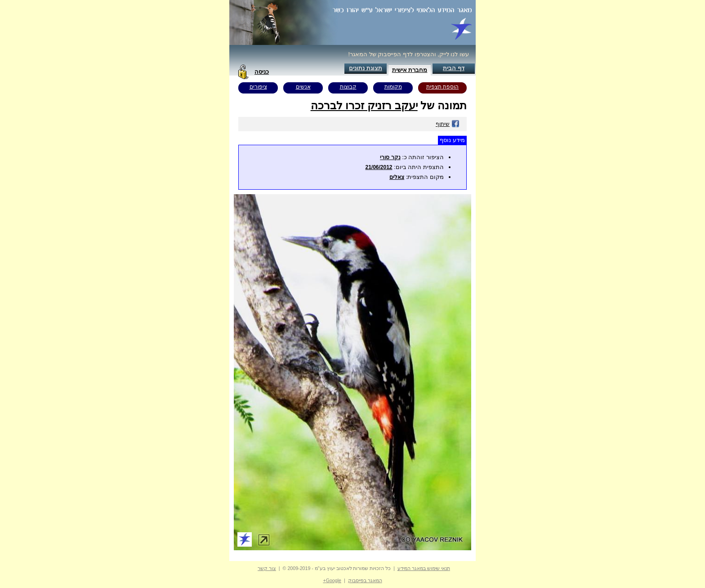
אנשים (303, 87)
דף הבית (454, 68)
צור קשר (267, 568)
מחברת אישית (410, 70)
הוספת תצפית (442, 87)
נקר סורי (390, 157)
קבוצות (348, 87)
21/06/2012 (379, 167)
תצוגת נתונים (366, 68)
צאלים (397, 177)
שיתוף (448, 124)
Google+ (332, 580)
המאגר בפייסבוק (365, 580)
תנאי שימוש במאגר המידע (424, 568)
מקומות (393, 87)
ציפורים (258, 87)
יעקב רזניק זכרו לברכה (364, 105)
